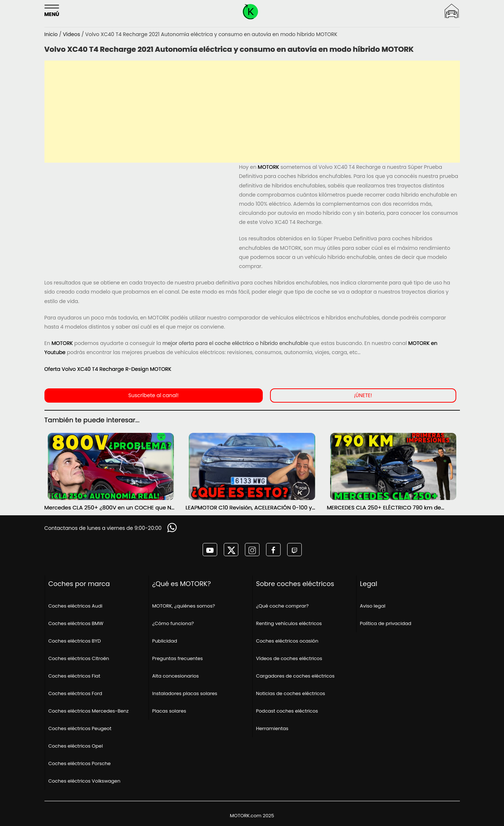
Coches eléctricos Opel (76, 746)
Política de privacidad (386, 623)
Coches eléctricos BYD (75, 641)
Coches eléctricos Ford (75, 693)
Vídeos (72, 34)
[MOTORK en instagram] (252, 550)
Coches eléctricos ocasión (287, 641)
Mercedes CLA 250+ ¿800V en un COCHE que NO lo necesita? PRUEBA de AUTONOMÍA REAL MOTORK (110, 508)
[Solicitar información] (173, 528)
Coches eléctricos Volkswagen (85, 781)
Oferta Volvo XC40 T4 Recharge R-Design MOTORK (108, 369)
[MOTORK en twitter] (231, 550)
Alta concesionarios (176, 676)
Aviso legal (373, 606)
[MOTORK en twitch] (294, 550)
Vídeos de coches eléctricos (289, 658)
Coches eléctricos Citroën (79, 658)
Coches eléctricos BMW (76, 623)
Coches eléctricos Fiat (75, 676)
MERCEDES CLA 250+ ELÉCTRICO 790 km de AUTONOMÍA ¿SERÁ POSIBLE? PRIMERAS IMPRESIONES (384, 508)
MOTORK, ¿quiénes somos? (184, 606)
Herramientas (272, 728)
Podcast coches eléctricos (287, 711)
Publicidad (165, 641)
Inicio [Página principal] (52, 34)
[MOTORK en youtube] (210, 550)
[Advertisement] (252, 112)
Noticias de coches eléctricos (291, 693)
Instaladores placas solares (185, 693)
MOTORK (268, 167)
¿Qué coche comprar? (282, 606)
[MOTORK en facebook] (273, 550)
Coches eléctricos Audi (75, 606)
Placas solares (169, 711)
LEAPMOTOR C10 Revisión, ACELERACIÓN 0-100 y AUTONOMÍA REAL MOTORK (249, 508)
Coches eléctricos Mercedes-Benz (89, 711)
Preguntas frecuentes (178, 658)
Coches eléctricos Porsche (80, 763)
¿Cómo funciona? (173, 623)
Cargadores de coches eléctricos (296, 676)
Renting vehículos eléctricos (289, 623)
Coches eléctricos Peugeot (80, 728)
